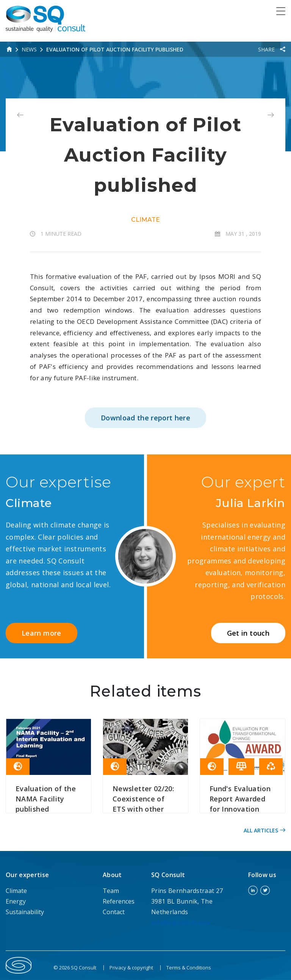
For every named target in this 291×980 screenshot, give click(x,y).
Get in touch (248, 633)
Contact (114, 912)
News (29, 49)
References (119, 901)
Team (111, 891)
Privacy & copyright (131, 968)
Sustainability (25, 912)
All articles (264, 830)
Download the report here (145, 418)
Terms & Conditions (189, 968)
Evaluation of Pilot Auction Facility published (115, 49)
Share (267, 49)
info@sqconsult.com (181, 922)
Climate (145, 220)
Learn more (41, 633)
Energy (16, 901)
